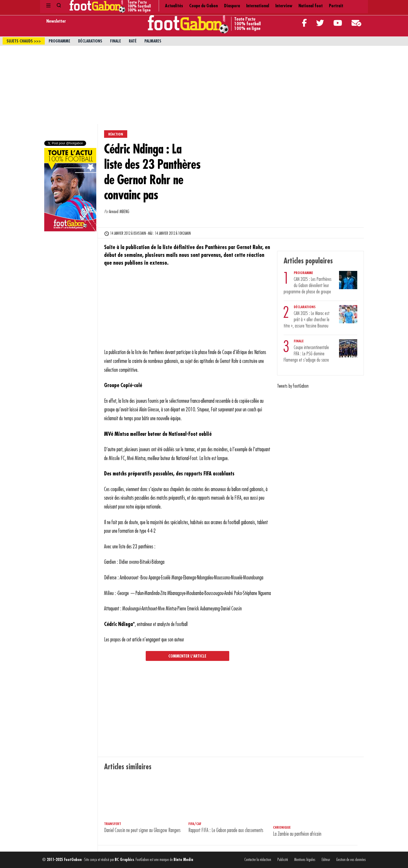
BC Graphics (124, 860)
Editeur (326, 860)
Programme (59, 41)
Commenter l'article (187, 656)
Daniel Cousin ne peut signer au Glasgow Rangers (142, 830)
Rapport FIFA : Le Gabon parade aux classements (226, 830)
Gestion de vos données (351, 860)
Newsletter (56, 21)
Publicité (283, 860)
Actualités (131, 5)
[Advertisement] (204, 85)
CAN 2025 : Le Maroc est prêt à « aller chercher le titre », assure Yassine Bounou (307, 320)
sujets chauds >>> (24, 41)
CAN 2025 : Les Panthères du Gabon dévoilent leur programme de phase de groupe (308, 286)
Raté (133, 41)
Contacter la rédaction (258, 860)
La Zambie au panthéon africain (297, 834)
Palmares (153, 41)
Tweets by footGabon (293, 386)
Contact (351, 5)
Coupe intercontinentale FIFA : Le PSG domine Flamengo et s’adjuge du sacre (306, 354)
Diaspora (181, 5)
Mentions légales (305, 860)
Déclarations (90, 41)
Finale (116, 41)
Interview (233, 5)
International (207, 5)
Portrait (279, 5)
